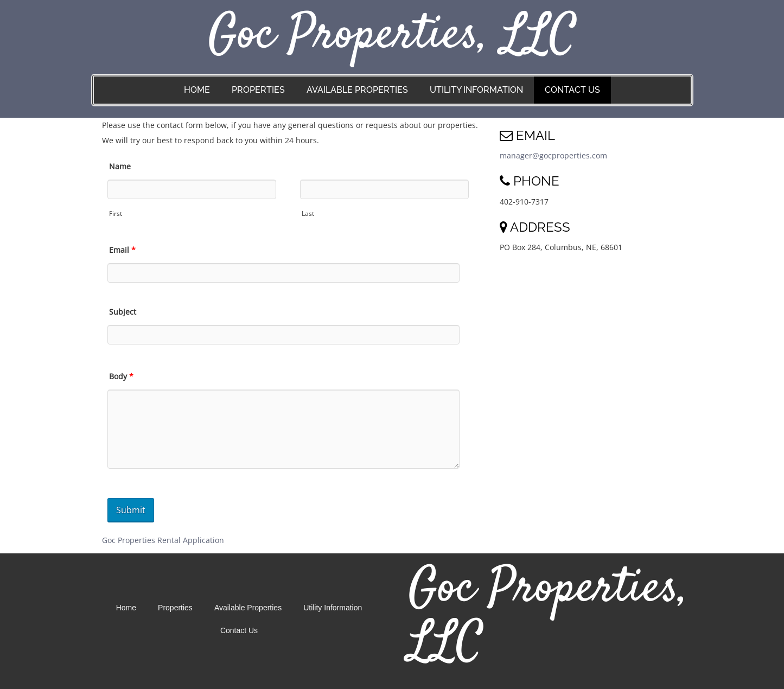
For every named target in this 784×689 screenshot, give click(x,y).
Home (197, 90)
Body (121, 376)
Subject (123, 312)
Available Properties (357, 90)
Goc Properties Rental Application (163, 540)
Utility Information (476, 90)
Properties (258, 90)
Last (308, 213)
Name (120, 166)
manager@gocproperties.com (553, 155)
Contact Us (572, 90)
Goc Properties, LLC (392, 36)
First (116, 213)
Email (122, 250)
